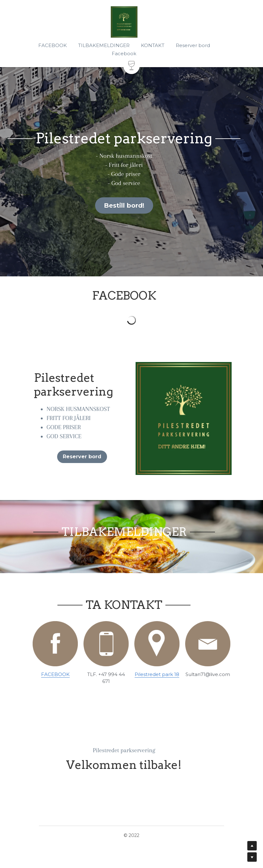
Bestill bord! (132, 205)
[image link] (54, 646)
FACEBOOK (54, 676)
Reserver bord (80, 457)
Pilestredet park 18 (157, 676)
